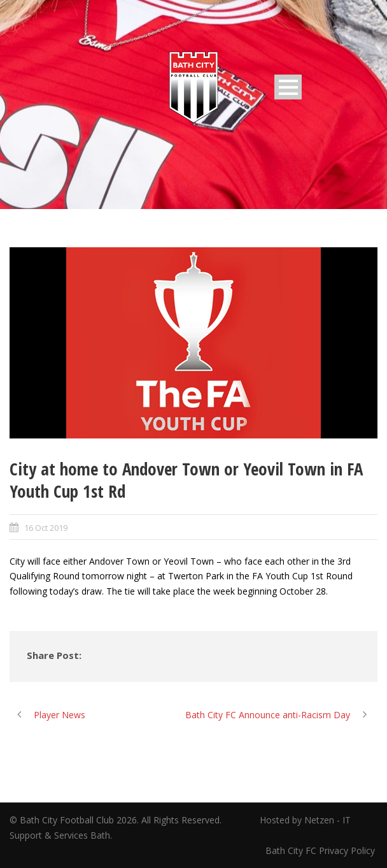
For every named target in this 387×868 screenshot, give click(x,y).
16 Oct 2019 (46, 528)
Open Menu (288, 87)
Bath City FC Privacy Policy (321, 850)
